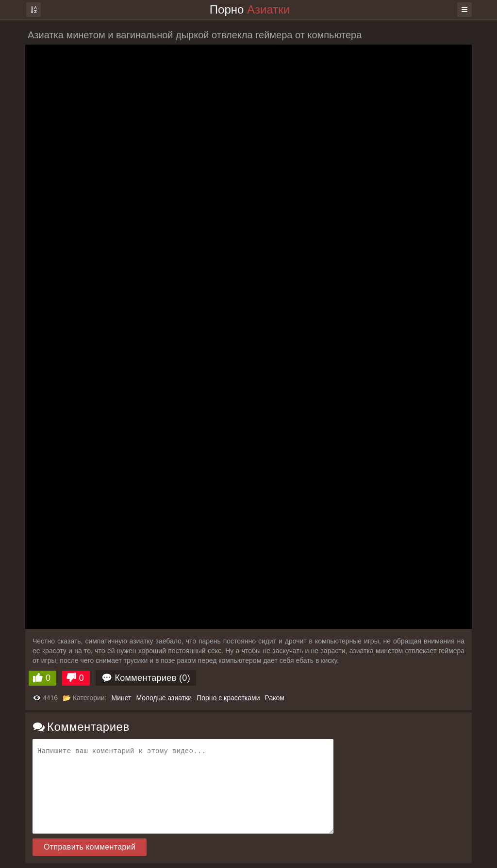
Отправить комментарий (90, 847)
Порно (250, 9)
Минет (122, 698)
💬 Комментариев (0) (146, 678)
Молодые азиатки (164, 698)
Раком (275, 698)
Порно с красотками (228, 698)
